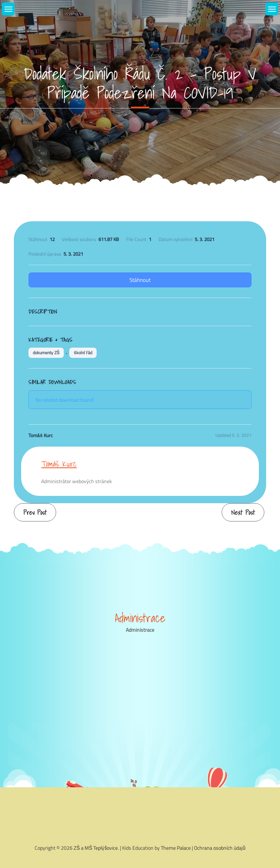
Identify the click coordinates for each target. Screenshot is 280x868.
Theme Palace (176, 848)
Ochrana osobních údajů (220, 848)
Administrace (140, 630)
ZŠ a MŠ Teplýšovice (96, 848)
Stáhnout (140, 280)
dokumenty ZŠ (46, 353)
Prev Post (35, 513)
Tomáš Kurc (59, 464)
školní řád (83, 353)
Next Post (243, 513)
